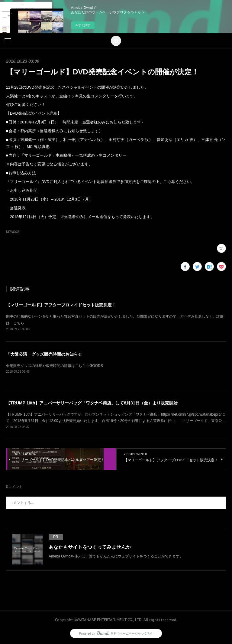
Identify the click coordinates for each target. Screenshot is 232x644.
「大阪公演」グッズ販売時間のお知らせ (44, 354)
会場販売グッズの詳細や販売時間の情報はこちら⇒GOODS (55, 366)
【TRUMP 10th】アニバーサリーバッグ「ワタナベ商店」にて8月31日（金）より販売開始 (92, 403)
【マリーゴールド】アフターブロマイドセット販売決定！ (61, 305)
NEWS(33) (13, 232)
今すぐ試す (83, 25)
